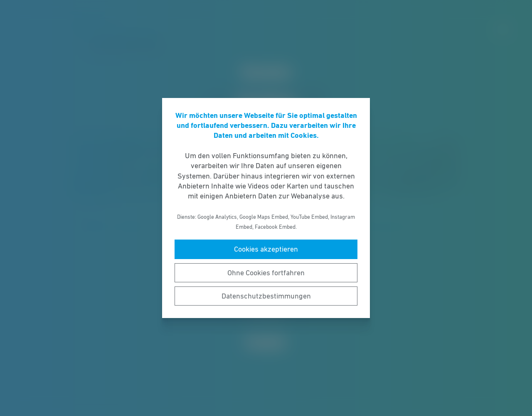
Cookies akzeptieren (266, 249)
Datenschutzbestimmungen (266, 296)
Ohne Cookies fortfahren (266, 273)
